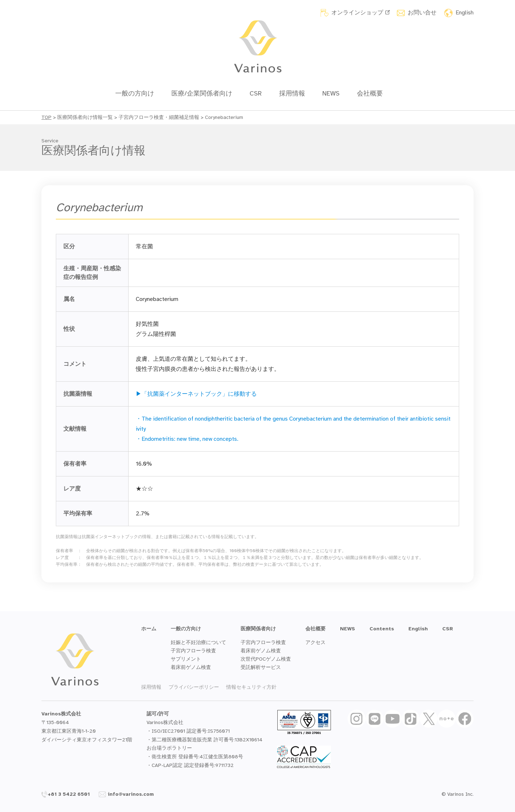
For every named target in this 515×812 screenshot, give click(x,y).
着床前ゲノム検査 (191, 667)
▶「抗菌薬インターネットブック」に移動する (196, 394)
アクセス (315, 642)
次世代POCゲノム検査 (266, 659)
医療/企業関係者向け (202, 93)
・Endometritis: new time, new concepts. (187, 439)
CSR (256, 93)
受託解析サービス (261, 667)
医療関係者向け (258, 629)
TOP (46, 117)
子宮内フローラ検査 (193, 651)
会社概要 (370, 93)
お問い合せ (422, 13)
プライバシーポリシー (194, 687)
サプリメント (186, 659)
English (465, 13)
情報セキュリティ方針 (251, 687)
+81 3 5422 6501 (66, 794)
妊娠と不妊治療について (198, 642)
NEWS (331, 93)
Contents (382, 629)
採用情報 (292, 93)
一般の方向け (135, 93)
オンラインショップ (360, 13)
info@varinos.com (126, 794)
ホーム (149, 629)
